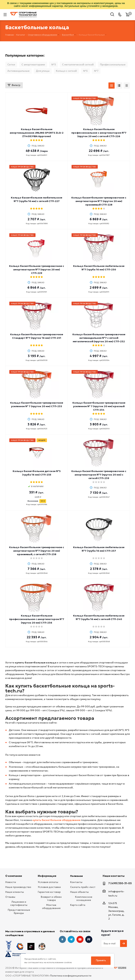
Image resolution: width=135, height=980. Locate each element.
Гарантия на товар (49, 892)
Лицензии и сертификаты (19, 903)
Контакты (76, 882)
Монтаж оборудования (51, 907)
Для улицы (43, 71)
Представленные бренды (19, 911)
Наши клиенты (15, 892)
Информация (47, 876)
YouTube (80, 939)
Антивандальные (18, 71)
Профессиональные (113, 65)
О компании (14, 876)
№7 (96, 71)
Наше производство (18, 887)
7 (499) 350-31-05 (120, 883)
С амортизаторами (33, 65)
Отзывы (10, 897)
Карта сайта (78, 905)
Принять (101, 960)
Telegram (71, 939)
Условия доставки (49, 887)
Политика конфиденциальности (71, 968)
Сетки (11, 65)
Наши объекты (79, 892)
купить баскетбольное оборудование (57, 820)
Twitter (89, 939)
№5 (85, 71)
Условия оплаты (48, 882)
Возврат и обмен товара (51, 898)
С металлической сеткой (78, 65)
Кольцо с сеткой (66, 71)
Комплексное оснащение (84, 898)
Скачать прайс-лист (83, 887)
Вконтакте (62, 939)
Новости (11, 882)
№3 (54, 65)
